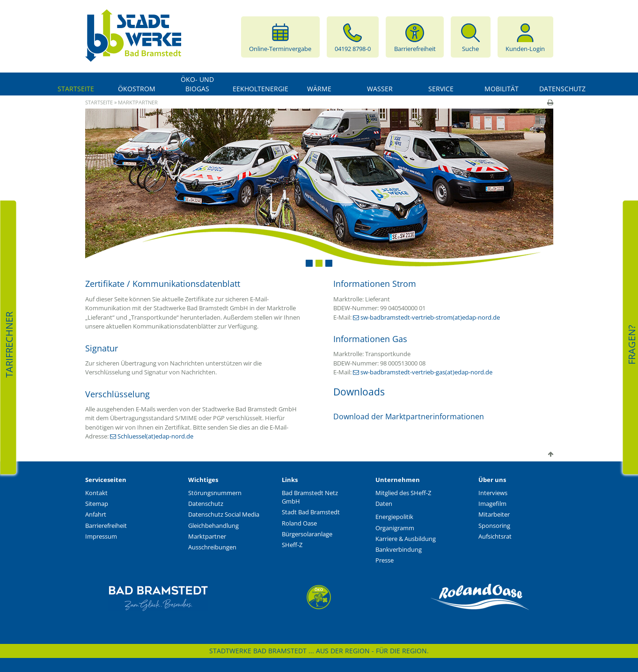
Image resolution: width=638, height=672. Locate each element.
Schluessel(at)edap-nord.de (155, 436)
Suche (470, 37)
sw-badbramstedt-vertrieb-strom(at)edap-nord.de (430, 317)
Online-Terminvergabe (280, 37)
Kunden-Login (525, 37)
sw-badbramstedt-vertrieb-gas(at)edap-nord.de (426, 372)
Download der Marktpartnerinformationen (409, 416)
